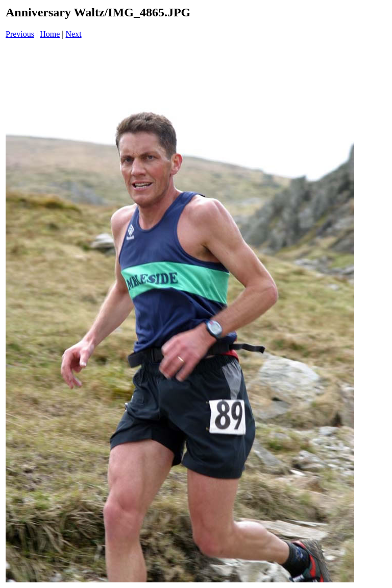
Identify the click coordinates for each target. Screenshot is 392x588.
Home (50, 34)
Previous (20, 34)
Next (74, 34)
